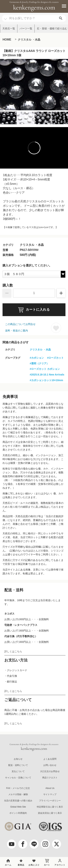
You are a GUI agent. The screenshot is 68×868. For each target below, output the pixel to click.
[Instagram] (45, 844)
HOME (7, 40)
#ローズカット (55, 358)
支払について (18, 771)
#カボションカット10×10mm (46, 380)
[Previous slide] (4, 91)
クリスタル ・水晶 (29, 40)
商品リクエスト (50, 778)
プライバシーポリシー (50, 801)
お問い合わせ (50, 765)
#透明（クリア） (39, 363)
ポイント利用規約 (18, 813)
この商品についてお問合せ (20, 324)
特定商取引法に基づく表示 (50, 807)
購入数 (8, 285)
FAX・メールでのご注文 (18, 788)
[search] (61, 18)
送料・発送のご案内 (17, 331)
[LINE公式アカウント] (34, 844)
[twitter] (57, 844)
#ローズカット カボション (45, 369)
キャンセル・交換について (18, 778)
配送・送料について (18, 765)
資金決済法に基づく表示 (50, 813)
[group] (34, 85)
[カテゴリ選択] (5, 17)
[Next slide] (64, 91)
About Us (50, 788)
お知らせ (18, 759)
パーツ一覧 (26, 28)
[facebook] (23, 844)
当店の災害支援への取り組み (18, 801)
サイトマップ (50, 794)
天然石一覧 (9, 28)
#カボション (37, 358)
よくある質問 (50, 759)
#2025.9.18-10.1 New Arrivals (47, 375)
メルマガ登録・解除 (18, 794)
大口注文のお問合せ (50, 771)
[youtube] (12, 844)
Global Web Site (18, 807)
